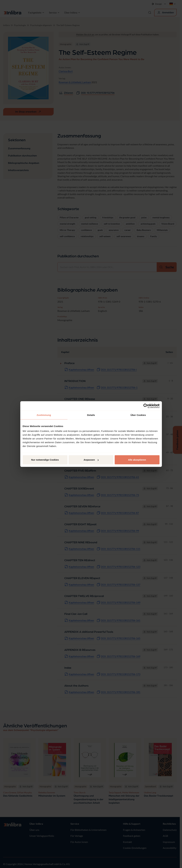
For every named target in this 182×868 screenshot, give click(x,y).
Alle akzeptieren (137, 460)
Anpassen (91, 460)
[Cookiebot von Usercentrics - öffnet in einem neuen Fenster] (146, 406)
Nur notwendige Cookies (45, 460)
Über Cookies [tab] (138, 415)
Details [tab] (91, 415)
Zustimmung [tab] (44, 415)
